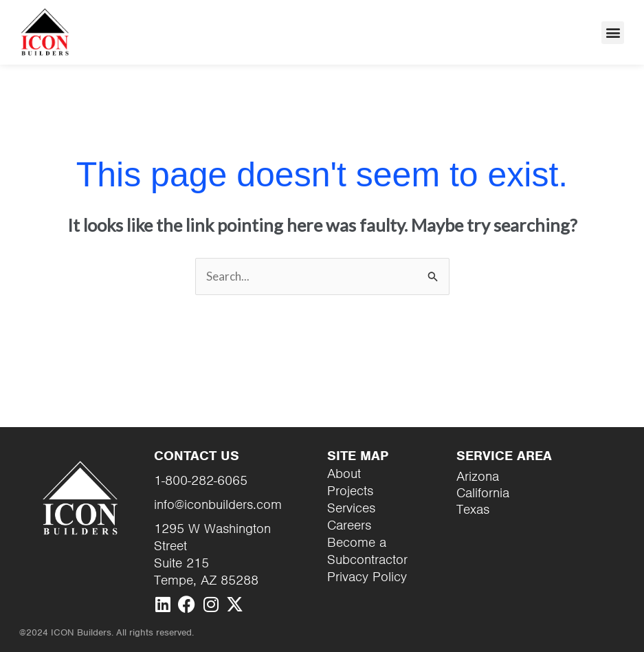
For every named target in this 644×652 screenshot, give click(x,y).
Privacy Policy (367, 577)
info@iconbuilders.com (218, 504)
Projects (350, 491)
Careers (349, 525)
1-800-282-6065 (201, 480)
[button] (613, 33)
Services (351, 508)
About (344, 474)
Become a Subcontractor (367, 551)
